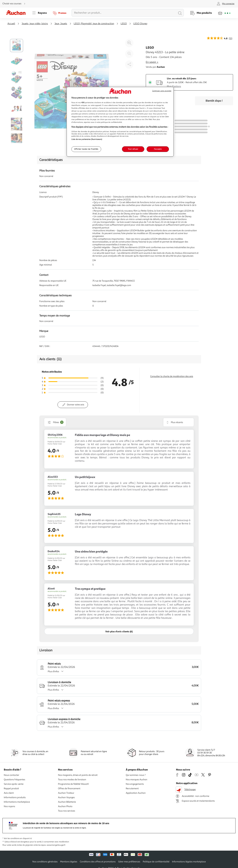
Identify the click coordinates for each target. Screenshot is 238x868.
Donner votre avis (76, 405)
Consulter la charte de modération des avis (172, 376)
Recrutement (132, 788)
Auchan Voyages (66, 797)
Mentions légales (69, 862)
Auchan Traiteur (66, 793)
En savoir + (152, 62)
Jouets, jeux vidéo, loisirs (35, 24)
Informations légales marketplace (189, 862)
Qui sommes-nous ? (136, 775)
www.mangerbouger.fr (56, 845)
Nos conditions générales (45, 862)
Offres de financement (69, 788)
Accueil (11, 24)
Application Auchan (136, 793)
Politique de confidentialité (156, 862)
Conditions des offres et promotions (98, 862)
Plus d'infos (57, 671)
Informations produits (15, 797)
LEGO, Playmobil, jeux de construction (94, 24)
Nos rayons (9, 806)
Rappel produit (11, 788)
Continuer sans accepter (162, 91)
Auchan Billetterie (67, 802)
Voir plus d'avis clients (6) (119, 631)
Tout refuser (133, 149)
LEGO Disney (140, 24)
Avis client (9, 793)
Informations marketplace (17, 802)
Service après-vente (14, 784)
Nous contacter (11, 775)
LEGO (124, 24)
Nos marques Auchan (137, 780)
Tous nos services (67, 811)
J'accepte (158, 149)
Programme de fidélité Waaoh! (73, 784)
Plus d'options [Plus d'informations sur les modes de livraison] (174, 86)
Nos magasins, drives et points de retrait (78, 775)
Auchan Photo (65, 806)
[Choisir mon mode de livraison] (15, 4)
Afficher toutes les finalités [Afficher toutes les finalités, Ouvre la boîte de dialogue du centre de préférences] (86, 149)
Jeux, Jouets (61, 24)
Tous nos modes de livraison (72, 780)
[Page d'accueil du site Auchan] (17, 13)
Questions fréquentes (14, 780)
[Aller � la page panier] (224, 13)
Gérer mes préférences (129, 862)
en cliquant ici (26, 838)
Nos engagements (135, 784)
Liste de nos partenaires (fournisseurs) (87, 139)
